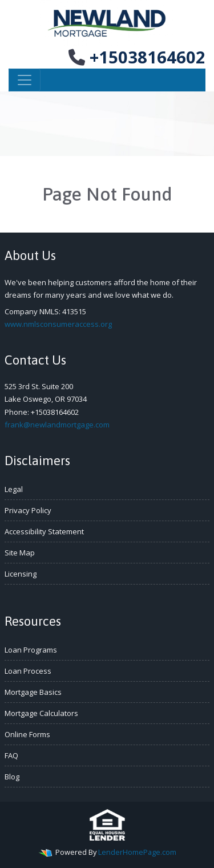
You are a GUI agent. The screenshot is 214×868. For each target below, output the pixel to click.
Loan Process (28, 671)
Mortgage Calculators (41, 713)
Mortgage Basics (33, 692)
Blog (12, 777)
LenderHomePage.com (137, 852)
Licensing (21, 574)
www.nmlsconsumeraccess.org (58, 324)
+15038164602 (137, 57)
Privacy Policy (28, 510)
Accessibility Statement (44, 531)
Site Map (20, 553)
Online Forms (27, 734)
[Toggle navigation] (25, 80)
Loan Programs (31, 650)
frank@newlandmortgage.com (57, 425)
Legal (14, 489)
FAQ (11, 755)
